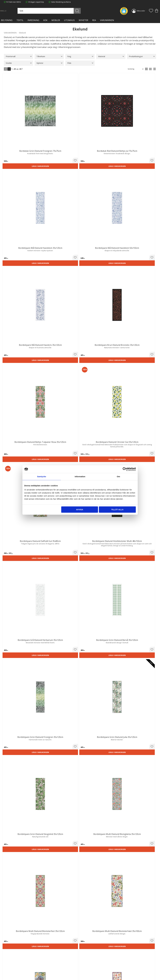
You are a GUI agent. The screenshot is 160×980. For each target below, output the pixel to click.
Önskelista (86, 975)
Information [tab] (80, 476)
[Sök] (89, 11)
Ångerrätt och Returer (51, 962)
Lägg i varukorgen (16, 121)
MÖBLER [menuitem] (56, 20)
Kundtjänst (86, 960)
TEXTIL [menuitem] (20, 20)
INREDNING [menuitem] (33, 20)
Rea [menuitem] (94, 20)
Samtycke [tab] (42, 476)
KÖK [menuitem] (45, 20)
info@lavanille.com (17, 970)
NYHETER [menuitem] (83, 20)
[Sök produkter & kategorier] (69, 11)
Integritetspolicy (49, 965)
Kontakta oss (48, 968)
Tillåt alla (117, 510)
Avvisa (80, 510)
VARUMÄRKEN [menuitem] (107, 20)
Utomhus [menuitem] (69, 20)
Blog (45, 970)
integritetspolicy (141, 930)
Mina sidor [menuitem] (141, 11)
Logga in (85, 972)
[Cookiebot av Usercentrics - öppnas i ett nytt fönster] (125, 469)
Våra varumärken (49, 973)
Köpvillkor (86, 962)
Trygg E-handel (49, 960)
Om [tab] (118, 476)
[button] (151, 11)
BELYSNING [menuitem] (7, 20)
